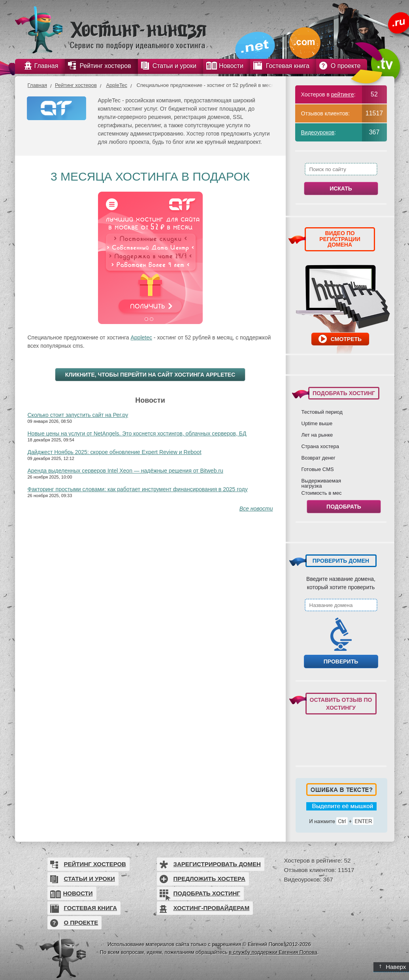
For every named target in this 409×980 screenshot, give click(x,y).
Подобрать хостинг (207, 893)
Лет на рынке (317, 435)
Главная (37, 85)
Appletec (141, 337)
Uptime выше (317, 423)
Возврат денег (319, 458)
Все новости (256, 509)
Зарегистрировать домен (217, 864)
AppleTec (116, 85)
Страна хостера (320, 446)
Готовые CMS (318, 469)
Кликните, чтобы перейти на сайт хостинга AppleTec (150, 375)
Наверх (393, 967)
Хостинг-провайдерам (212, 908)
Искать (341, 188)
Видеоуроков (318, 132)
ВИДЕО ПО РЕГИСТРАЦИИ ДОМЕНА (340, 239)
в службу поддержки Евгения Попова (273, 952)
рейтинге (343, 94)
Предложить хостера (209, 879)
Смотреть (346, 339)
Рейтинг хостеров (76, 85)
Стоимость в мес (322, 493)
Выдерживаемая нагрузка (321, 483)
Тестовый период (322, 412)
